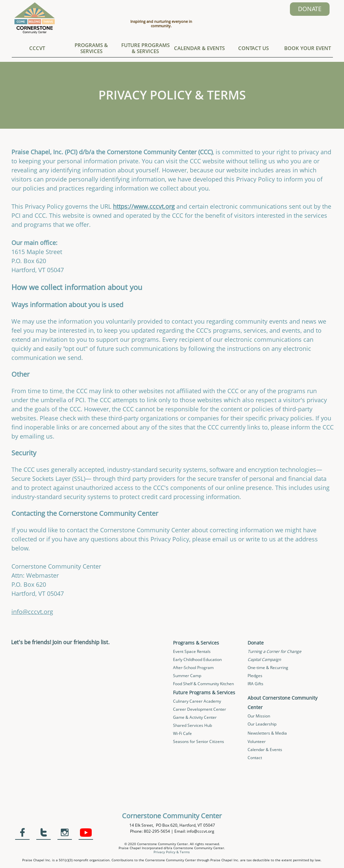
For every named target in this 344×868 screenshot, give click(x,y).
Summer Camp (187, 676)
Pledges (255, 676)
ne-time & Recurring (269, 668)
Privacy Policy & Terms (172, 852)
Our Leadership (262, 724)
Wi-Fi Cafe (182, 733)
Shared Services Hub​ (192, 725)
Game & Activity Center (195, 717)
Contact (255, 758)
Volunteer (257, 741)
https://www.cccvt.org (144, 206)
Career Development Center (200, 709)
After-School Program (193, 668)
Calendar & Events (265, 750)
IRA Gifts (255, 684)
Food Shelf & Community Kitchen (203, 684)
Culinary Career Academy (197, 701)
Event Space (185, 651)
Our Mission (259, 716)
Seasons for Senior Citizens (199, 741)
